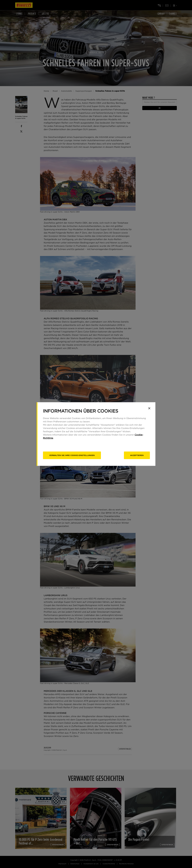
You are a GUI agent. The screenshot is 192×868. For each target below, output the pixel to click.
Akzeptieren (137, 455)
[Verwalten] (72, 455)
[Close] (149, 408)
